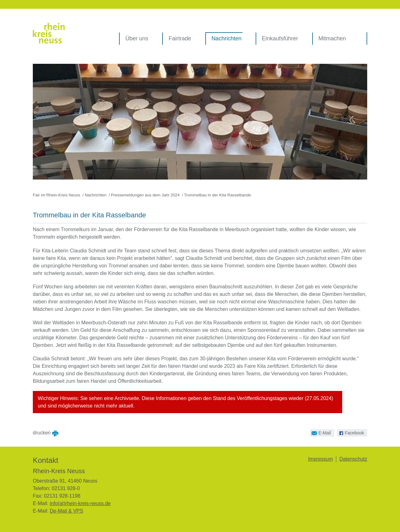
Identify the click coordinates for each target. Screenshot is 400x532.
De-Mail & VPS (66, 511)
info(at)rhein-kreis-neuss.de (80, 503)
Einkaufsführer (280, 38)
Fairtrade (180, 38)
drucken (42, 432)
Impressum (320, 459)
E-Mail (320, 432)
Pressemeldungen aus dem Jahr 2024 (145, 195)
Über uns (137, 38)
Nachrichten (227, 38)
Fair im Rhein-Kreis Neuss (57, 195)
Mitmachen (332, 38)
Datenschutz (353, 459)
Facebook (351, 432)
